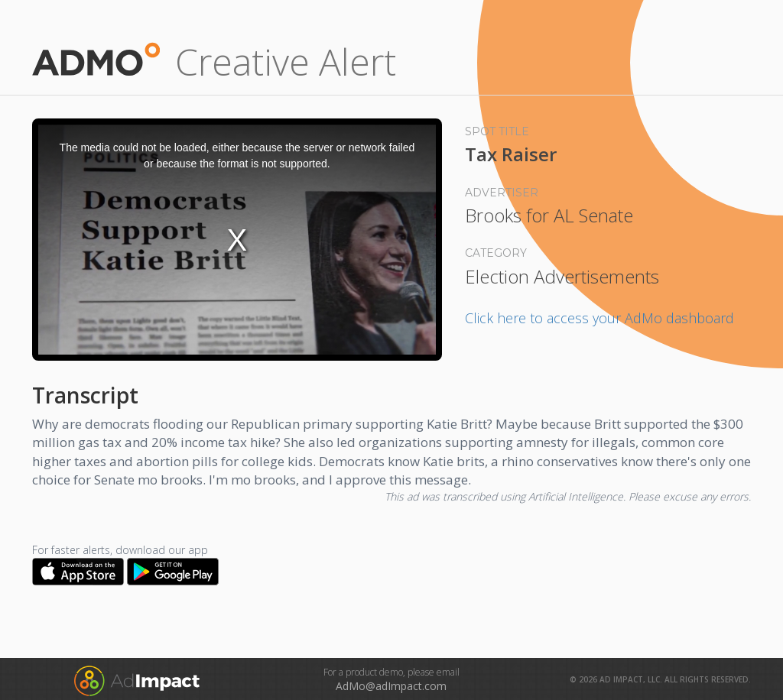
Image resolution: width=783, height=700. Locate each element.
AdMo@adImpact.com (391, 686)
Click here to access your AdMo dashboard (599, 318)
